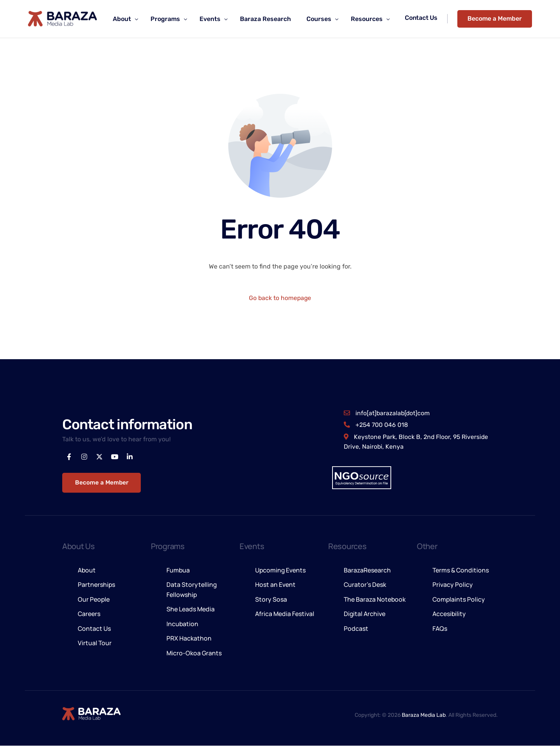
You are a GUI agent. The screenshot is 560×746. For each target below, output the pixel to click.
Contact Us (422, 18)
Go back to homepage (280, 298)
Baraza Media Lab (424, 715)
